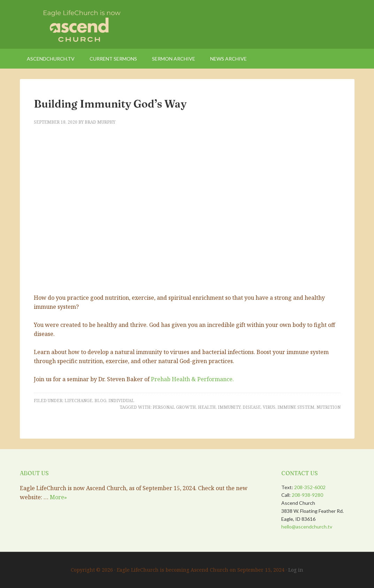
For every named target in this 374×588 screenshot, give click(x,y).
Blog (100, 401)
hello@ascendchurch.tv (307, 527)
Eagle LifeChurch (79, 24)
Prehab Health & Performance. (192, 379)
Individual (121, 401)
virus (269, 407)
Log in (296, 570)
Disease (252, 407)
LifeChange (78, 401)
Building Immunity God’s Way (110, 104)
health (207, 407)
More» (58, 497)
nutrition (329, 407)
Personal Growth (174, 407)
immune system (296, 407)
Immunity (229, 407)
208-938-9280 (307, 495)
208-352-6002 (310, 487)
